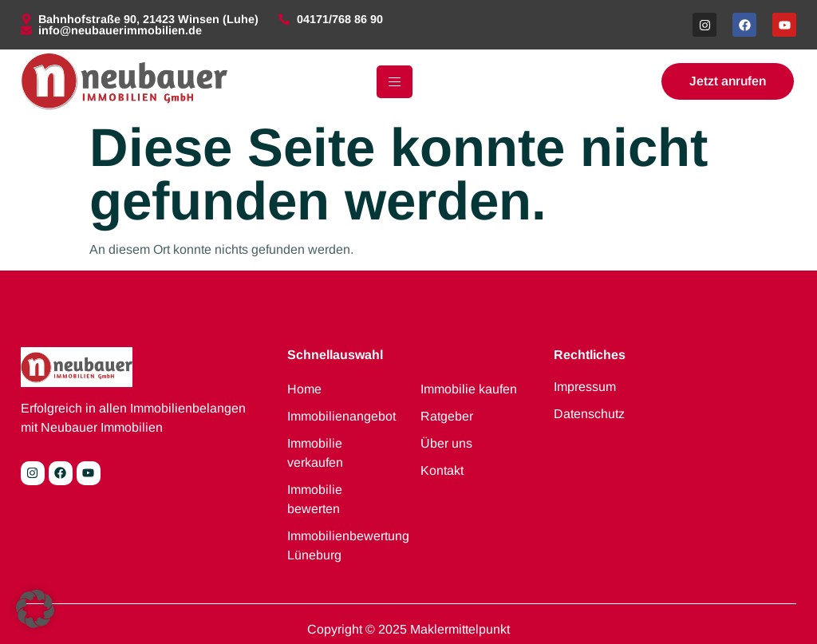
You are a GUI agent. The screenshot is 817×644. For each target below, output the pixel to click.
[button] (35, 609)
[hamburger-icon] (395, 82)
